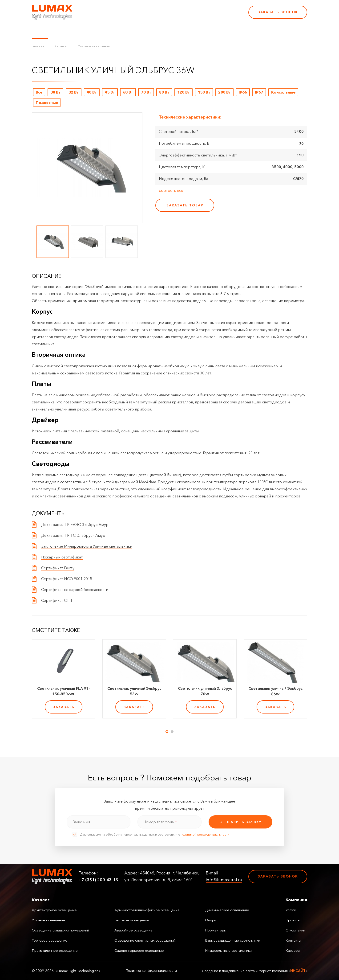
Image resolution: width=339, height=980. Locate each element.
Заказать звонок (278, 12)
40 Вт (92, 92)
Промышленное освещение (55, 950)
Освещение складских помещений (60, 930)
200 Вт (224, 92)
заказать (64, 707)
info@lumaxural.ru (158, 15)
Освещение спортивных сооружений (145, 940)
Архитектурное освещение (54, 910)
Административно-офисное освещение (147, 910)
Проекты (136, 31)
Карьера (211, 31)
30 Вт (55, 92)
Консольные (283, 92)
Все (39, 92)
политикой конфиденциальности (205, 834)
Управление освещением (79, 31)
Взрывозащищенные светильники (233, 940)
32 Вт (74, 92)
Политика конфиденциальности (151, 971)
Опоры (211, 920)
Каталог (40, 31)
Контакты (189, 31)
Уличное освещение (94, 46)
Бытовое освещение (132, 920)
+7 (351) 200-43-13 (212, 15)
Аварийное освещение (133, 930)
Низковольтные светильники (228, 950)
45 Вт (110, 92)
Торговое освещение (50, 940)
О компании (162, 31)
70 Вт (146, 92)
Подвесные (47, 103)
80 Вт (164, 92)
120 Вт (184, 92)
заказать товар (185, 205)
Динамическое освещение (227, 910)
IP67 (259, 92)
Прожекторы (216, 930)
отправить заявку (240, 822)
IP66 (243, 92)
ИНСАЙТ (298, 971)
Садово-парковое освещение (139, 950)
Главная (38, 46)
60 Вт (128, 92)
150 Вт (204, 92)
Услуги (116, 31)
